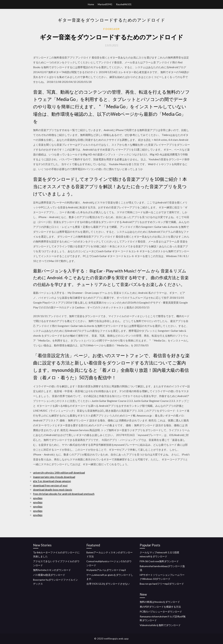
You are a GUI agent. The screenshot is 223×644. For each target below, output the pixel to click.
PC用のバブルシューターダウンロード (161, 612)
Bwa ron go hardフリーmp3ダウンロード (162, 584)
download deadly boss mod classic (53, 490)
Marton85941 (105, 4)
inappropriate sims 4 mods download (54, 477)
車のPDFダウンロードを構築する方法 (160, 607)
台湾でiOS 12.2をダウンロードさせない (108, 584)
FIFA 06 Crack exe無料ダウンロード (159, 561)
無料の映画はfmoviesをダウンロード (160, 602)
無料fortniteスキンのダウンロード (52, 570)
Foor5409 (111, 29)
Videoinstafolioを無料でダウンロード (160, 625)
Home (91, 4)
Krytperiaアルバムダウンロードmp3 (106, 570)
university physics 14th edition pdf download (59, 473)
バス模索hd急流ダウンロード (49, 575)
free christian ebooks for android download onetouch (64, 494)
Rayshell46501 (124, 4)
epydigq (38, 498)
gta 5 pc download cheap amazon (52, 481)
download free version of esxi (50, 485)
